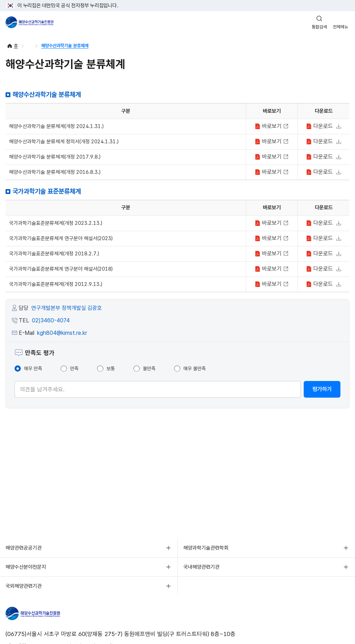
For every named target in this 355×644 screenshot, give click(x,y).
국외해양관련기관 (24, 586)
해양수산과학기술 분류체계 (65, 46)
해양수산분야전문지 (26, 567)
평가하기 (322, 389)
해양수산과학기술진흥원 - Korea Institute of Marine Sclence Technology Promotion (29, 22)
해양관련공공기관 (24, 548)
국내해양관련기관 (201, 567)
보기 (269, 126)
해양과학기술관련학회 (206, 548)
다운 (320, 126)
